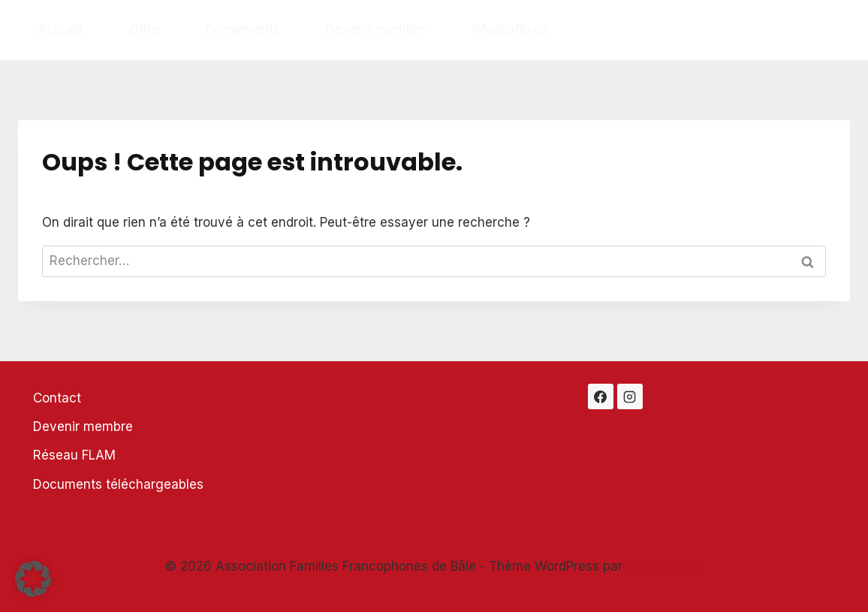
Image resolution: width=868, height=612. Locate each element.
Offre (144, 29)
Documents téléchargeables (118, 484)
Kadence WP (665, 566)
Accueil (60, 29)
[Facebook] (601, 396)
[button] (33, 579)
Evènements (243, 29)
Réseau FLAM (74, 455)
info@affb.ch (510, 29)
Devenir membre (376, 29)
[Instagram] (630, 396)
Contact (57, 398)
